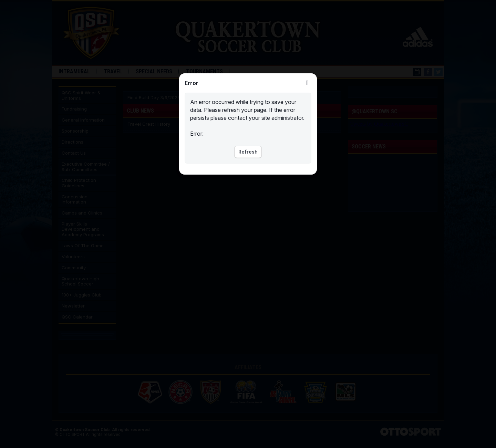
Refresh (248, 152)
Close (307, 83)
